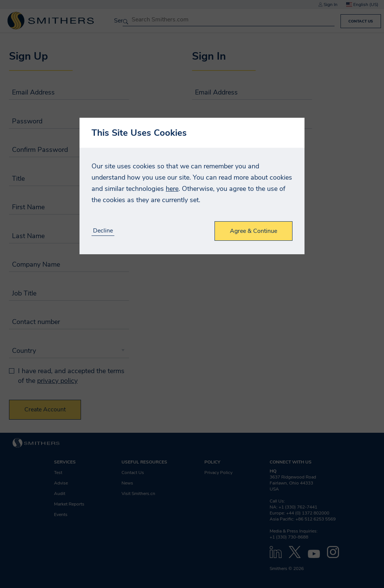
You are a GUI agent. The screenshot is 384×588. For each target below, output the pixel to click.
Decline (103, 231)
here (172, 189)
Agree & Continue (253, 231)
